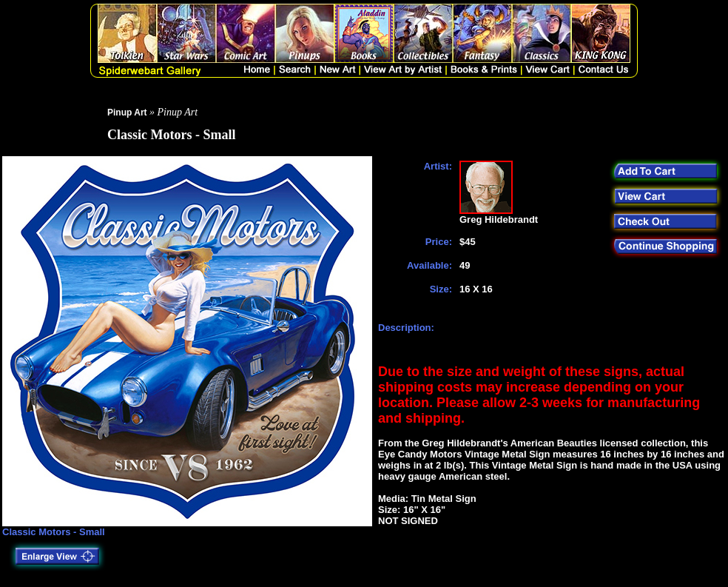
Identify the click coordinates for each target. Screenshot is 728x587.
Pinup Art (127, 113)
